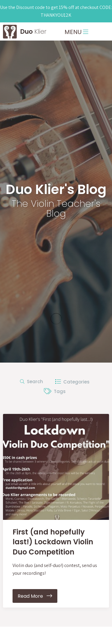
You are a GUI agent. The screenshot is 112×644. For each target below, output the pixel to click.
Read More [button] (35, 596)
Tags (55, 391)
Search (32, 382)
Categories (72, 382)
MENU (76, 32)
